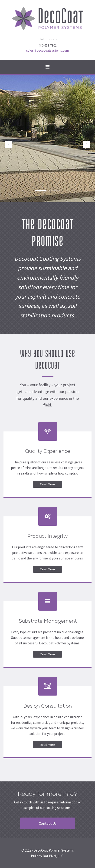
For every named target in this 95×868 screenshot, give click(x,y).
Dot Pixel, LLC (53, 856)
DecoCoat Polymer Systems (54, 850)
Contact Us (48, 823)
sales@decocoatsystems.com (47, 50)
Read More (47, 484)
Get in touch (48, 39)
